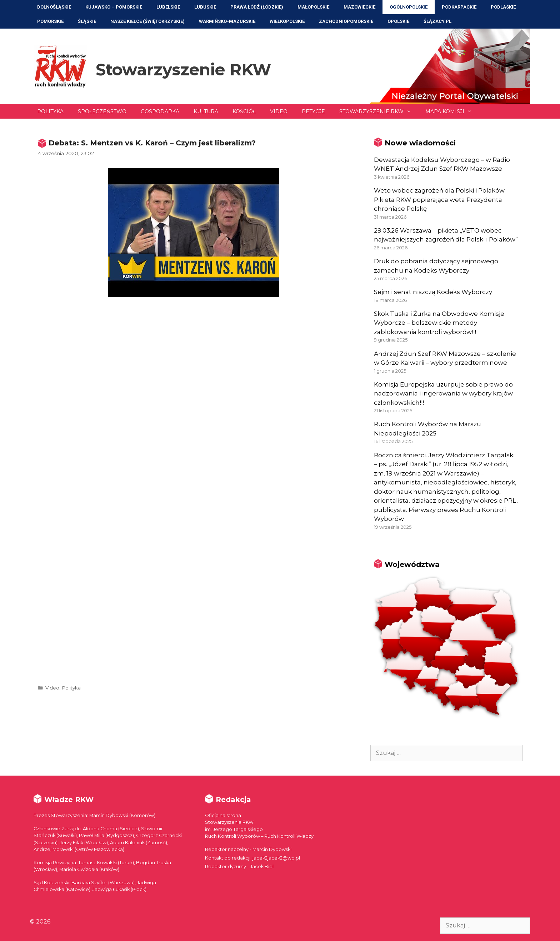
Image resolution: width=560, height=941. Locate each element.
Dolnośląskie (54, 7)
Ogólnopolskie (409, 7)
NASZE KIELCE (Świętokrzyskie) (147, 21)
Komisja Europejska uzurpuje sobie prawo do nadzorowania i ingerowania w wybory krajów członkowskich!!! (443, 394)
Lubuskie (205, 7)
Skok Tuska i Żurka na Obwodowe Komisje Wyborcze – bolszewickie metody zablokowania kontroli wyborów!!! (439, 323)
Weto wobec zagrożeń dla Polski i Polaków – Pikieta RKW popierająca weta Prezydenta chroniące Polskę (442, 200)
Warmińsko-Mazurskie (227, 21)
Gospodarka (160, 111)
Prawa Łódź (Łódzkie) (257, 7)
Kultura (206, 111)
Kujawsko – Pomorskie (114, 7)
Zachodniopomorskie (346, 21)
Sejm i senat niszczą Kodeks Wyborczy (433, 292)
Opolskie (398, 21)
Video (279, 111)
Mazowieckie (359, 7)
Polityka (50, 111)
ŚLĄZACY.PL (437, 21)
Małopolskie (313, 7)
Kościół (244, 111)
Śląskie (87, 21)
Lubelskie (168, 7)
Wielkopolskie (287, 21)
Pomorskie (50, 21)
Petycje (313, 111)
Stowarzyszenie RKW (183, 69)
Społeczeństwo (102, 111)
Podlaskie (503, 7)
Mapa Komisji (452, 111)
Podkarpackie (459, 7)
